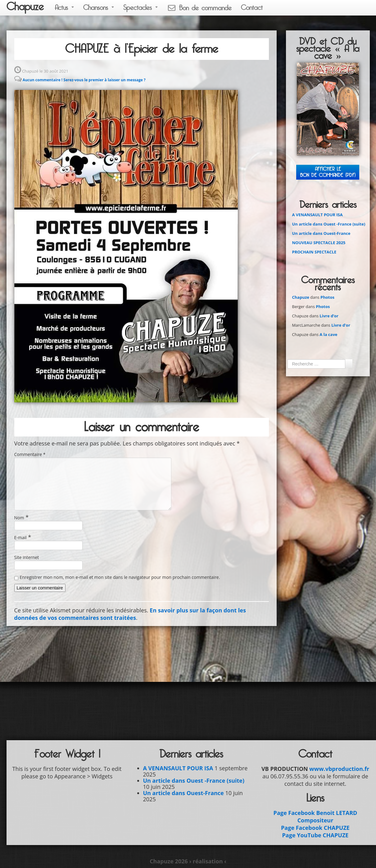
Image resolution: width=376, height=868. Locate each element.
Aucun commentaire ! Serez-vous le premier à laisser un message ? (84, 80)
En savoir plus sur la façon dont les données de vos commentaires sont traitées (130, 614)
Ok (349, 364)
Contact (252, 8)
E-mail (20, 537)
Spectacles (140, 8)
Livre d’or (329, 316)
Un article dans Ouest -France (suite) (329, 224)
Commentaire (30, 454)
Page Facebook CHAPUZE (315, 828)
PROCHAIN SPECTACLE (314, 252)
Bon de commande (199, 8)
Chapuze (25, 7)
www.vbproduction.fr (339, 769)
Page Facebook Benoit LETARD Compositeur (315, 817)
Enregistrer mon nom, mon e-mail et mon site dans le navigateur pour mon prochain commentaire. (120, 577)
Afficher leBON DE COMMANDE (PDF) (328, 172)
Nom (19, 518)
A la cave (328, 334)
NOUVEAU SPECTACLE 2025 (319, 243)
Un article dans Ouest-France (321, 233)
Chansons (99, 8)
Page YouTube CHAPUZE (315, 835)
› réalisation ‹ (208, 861)
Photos (327, 297)
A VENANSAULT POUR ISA (317, 215)
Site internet (27, 557)
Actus (64, 8)
